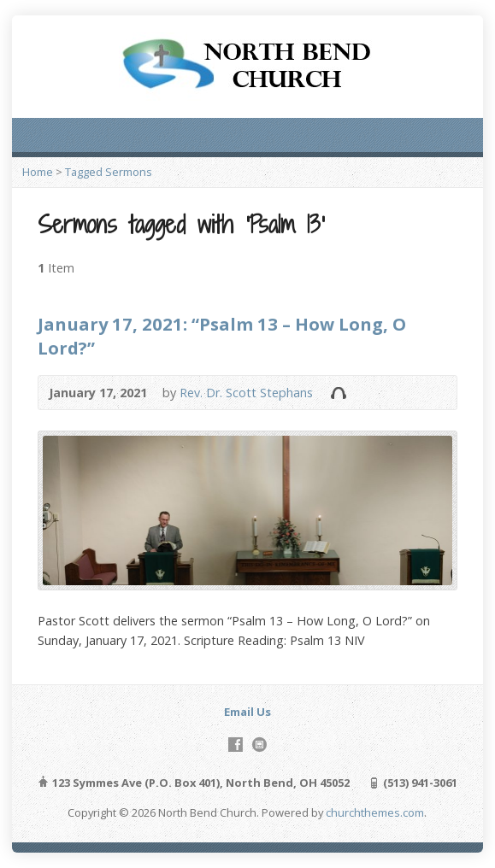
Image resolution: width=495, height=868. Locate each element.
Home (38, 172)
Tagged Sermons (109, 172)
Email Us (247, 712)
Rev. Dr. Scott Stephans (246, 393)
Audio (338, 393)
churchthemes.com (375, 812)
